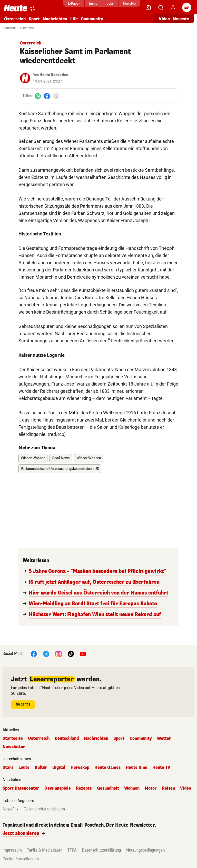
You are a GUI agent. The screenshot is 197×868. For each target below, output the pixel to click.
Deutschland (67, 738)
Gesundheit (108, 788)
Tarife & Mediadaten (45, 850)
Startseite (9, 28)
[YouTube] (83, 654)
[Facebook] (47, 96)
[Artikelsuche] (161, 7)
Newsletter (14, 747)
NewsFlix (127, 3)
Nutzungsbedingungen (145, 850)
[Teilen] (56, 96)
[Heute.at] (16, 8)
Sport (34, 19)
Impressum (12, 850)
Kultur (41, 768)
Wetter (164, 738)
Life (74, 19)
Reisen (168, 788)
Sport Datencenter (21, 788)
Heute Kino (136, 768)
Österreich (15, 19)
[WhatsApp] (38, 96)
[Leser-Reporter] (148, 7)
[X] (46, 654)
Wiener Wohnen (33, 458)
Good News (61, 458)
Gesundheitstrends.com (44, 809)
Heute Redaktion (54, 75)
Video (186, 788)
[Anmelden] (173, 7)
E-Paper (71, 3)
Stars (8, 768)
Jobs (108, 3)
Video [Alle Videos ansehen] (164, 19)
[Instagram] (58, 654)
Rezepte (84, 788)
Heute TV (161, 768)
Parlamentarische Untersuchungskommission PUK (60, 469)
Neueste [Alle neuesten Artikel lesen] (181, 19)
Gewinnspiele (58, 788)
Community (92, 19)
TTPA (72, 850)
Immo (91, 3)
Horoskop (80, 768)
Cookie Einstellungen (21, 859)
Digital (59, 768)
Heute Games (107, 768)
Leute (24, 768)
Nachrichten (55, 19)
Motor (151, 788)
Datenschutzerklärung (101, 850)
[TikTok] (71, 654)
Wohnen (132, 788)
